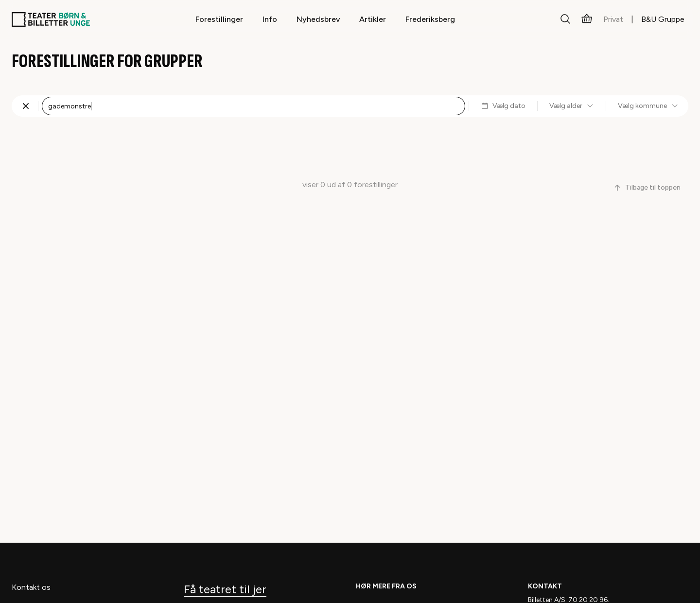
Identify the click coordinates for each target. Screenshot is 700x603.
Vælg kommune (648, 106)
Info (270, 19)
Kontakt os (31, 587)
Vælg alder (572, 106)
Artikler (373, 19)
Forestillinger (219, 19)
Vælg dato (503, 106)
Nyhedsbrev (318, 19)
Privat (613, 19)
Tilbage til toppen (647, 187)
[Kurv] (587, 19)
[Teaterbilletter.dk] (51, 19)
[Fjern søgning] (26, 106)
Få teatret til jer (225, 589)
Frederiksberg (430, 19)
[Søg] (565, 19)
